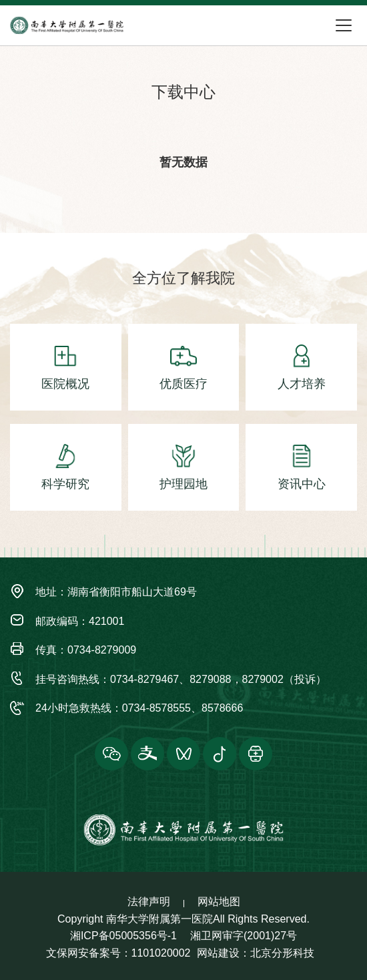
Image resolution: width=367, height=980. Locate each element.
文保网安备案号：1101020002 (118, 953)
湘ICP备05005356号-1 (123, 936)
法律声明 (149, 902)
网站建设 (218, 953)
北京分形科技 (282, 953)
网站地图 (219, 902)
